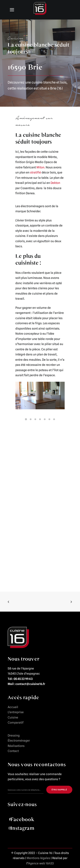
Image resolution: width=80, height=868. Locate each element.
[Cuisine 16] (40, 10)
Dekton (55, 183)
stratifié (36, 172)
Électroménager (19, 741)
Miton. (41, 167)
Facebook (22, 819)
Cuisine (13, 717)
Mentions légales (38, 858)
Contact (13, 751)
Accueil (13, 707)
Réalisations (16, 746)
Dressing (14, 735)
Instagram (22, 828)
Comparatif (16, 723)
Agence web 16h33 (41, 863)
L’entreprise (16, 712)
